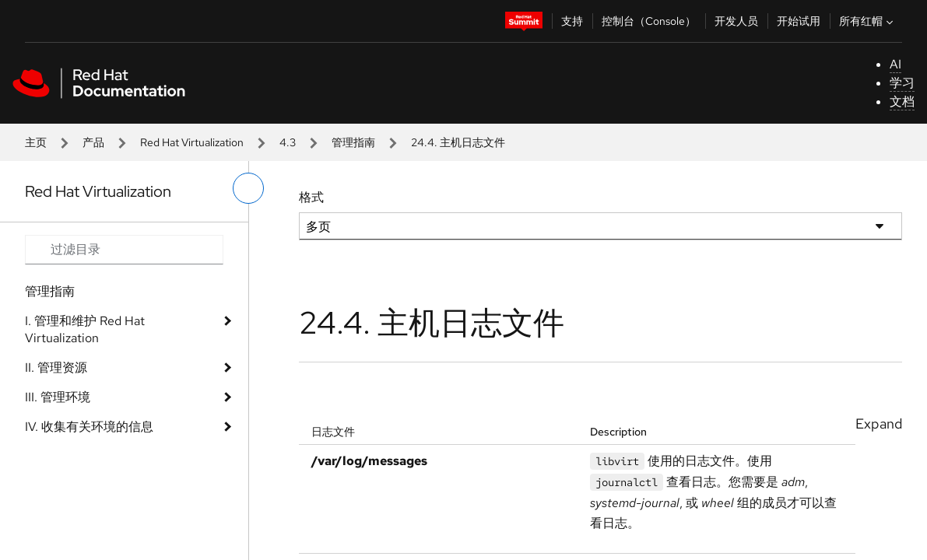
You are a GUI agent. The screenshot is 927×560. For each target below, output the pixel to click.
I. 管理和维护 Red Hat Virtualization (85, 329)
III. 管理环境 (58, 397)
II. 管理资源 (56, 367)
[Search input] (124, 250)
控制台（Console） (649, 21)
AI (895, 64)
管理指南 (353, 142)
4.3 (288, 142)
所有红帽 (868, 21)
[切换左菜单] (248, 188)
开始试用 (799, 21)
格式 (311, 197)
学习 (902, 83)
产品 (93, 142)
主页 (36, 142)
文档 (902, 101)
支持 (572, 21)
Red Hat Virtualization (192, 142)
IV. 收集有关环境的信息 (89, 427)
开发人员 (736, 21)
